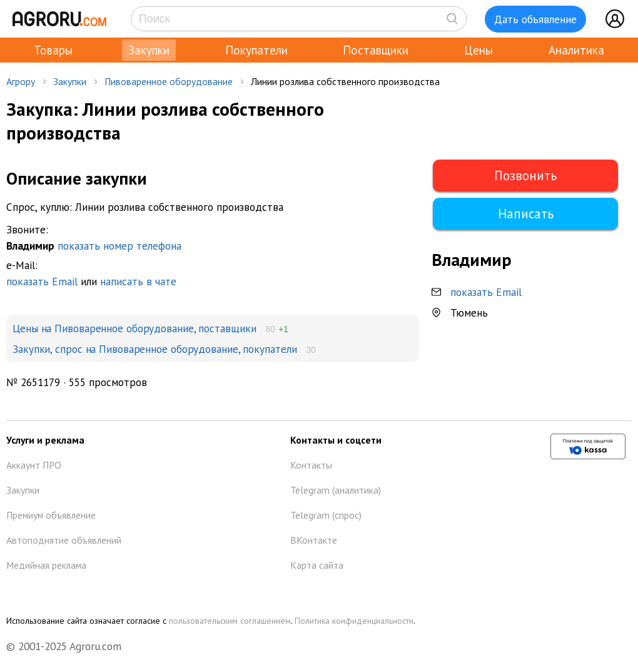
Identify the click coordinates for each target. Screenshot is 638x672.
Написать (526, 214)
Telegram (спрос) (326, 515)
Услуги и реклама (45, 440)
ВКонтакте (314, 540)
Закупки (149, 50)
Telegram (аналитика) (336, 490)
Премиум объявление (51, 515)
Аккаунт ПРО (34, 465)
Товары (53, 50)
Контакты (311, 465)
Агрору (21, 81)
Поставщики (376, 50)
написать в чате (138, 281)
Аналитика (576, 50)
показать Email (42, 281)
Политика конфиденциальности (354, 621)
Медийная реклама (46, 565)
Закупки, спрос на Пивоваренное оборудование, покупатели (155, 349)
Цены (478, 50)
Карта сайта (317, 565)
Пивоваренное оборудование (169, 81)
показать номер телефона (119, 246)
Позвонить (525, 176)
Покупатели (256, 50)
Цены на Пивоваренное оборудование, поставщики (134, 328)
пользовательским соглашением (230, 621)
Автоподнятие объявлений (64, 540)
